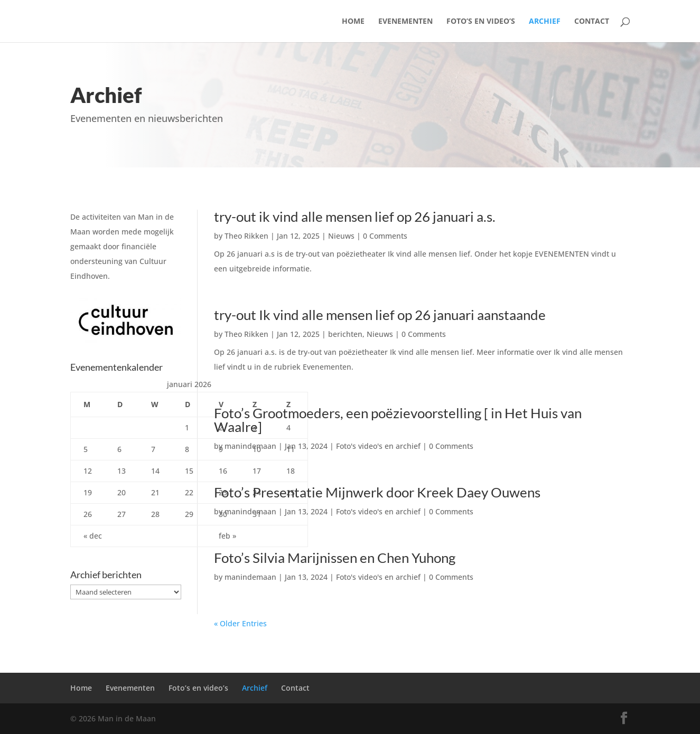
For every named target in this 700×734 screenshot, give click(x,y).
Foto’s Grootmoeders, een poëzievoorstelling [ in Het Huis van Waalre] (398, 420)
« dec (93, 536)
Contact (592, 22)
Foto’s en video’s (481, 22)
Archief (545, 22)
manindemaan (250, 446)
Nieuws (341, 236)
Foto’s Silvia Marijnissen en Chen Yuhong (335, 558)
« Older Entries (240, 623)
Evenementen (405, 22)
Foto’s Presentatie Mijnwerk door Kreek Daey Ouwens (377, 492)
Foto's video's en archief (378, 446)
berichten (345, 334)
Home (353, 22)
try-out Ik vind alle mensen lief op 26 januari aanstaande (380, 315)
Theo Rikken (246, 236)
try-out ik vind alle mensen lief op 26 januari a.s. (355, 217)
